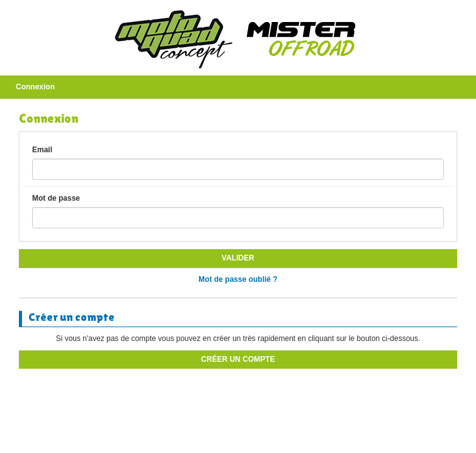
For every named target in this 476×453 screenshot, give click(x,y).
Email (42, 150)
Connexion (35, 87)
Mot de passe (56, 198)
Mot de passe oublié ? (238, 279)
